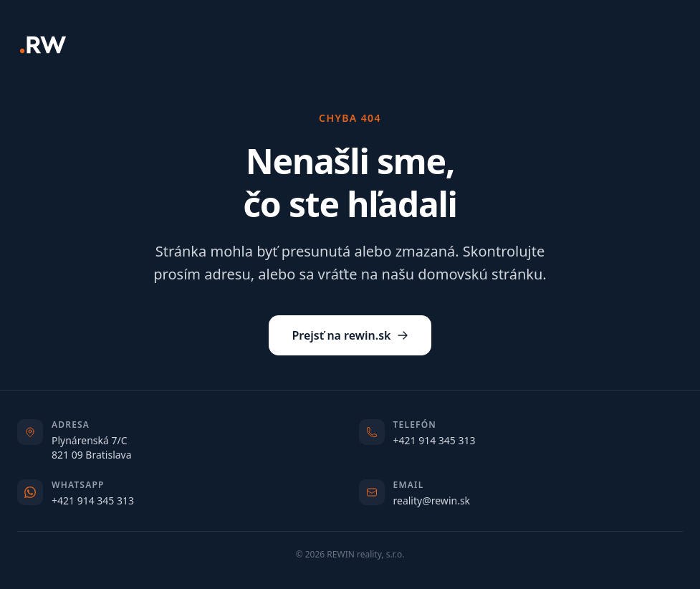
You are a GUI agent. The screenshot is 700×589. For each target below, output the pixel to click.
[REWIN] (43, 45)
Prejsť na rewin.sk (350, 335)
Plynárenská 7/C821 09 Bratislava (92, 447)
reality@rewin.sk (432, 501)
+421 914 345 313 (435, 440)
